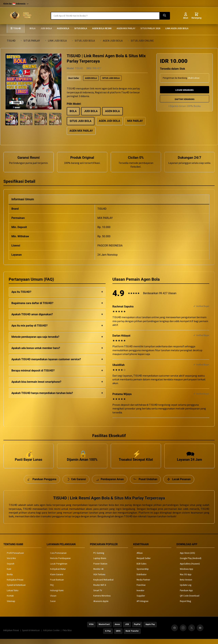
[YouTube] (200, 633)
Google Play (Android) (191, 563)
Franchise (141, 590)
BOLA (33, 28)
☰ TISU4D (16, 28)
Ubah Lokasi (194, 78)
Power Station (100, 568)
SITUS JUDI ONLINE (142, 41)
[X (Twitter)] (192, 633)
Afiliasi (140, 558)
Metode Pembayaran (60, 563)
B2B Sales (141, 568)
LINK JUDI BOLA (57, 41)
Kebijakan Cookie (51, 635)
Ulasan (53, 601)
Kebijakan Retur (58, 574)
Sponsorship (143, 574)
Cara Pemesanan (58, 558)
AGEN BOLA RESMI (102, 28)
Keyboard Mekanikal (103, 585)
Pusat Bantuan (57, 585)
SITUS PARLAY (32, 41)
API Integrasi (142, 606)
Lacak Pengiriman (59, 568)
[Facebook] (175, 633)
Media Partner (143, 585)
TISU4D (11, 41)
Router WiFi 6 (100, 590)
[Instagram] (183, 633)
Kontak (10, 601)
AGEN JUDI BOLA (113, 41)
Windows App (186, 574)
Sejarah (11, 568)
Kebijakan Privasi (15, 585)
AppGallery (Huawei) (190, 568)
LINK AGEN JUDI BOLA (177, 28)
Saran (53, 606)
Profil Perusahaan (15, 558)
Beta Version (186, 585)
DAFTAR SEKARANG (185, 99)
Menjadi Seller (144, 563)
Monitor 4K (99, 574)
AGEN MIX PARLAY (126, 28)
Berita (10, 579)
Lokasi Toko (13, 595)
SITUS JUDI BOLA (85, 41)
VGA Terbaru (99, 579)
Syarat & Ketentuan (16, 590)
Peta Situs (67, 635)
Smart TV (98, 595)
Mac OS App (186, 579)
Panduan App (186, 595)
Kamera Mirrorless (102, 601)
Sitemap (11, 606)
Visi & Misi (11, 563)
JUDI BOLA (46, 28)
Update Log (186, 590)
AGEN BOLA (63, 28)
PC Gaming (99, 558)
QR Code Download (190, 601)
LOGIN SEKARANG (185, 90)
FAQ (52, 590)
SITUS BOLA (81, 28)
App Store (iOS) (187, 558)
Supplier (141, 601)
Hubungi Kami (57, 595)
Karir (9, 574)
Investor (140, 595)
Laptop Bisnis (100, 563)
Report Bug (185, 606)
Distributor (142, 579)
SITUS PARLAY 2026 (150, 28)
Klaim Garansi (57, 579)
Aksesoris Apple (101, 606)
